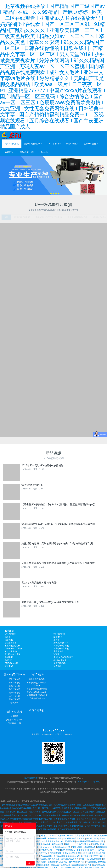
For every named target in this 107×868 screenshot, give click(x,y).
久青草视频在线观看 (84, 814)
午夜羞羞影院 (46, 834)
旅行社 (56, 641)
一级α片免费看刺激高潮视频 (37, 843)
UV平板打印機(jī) (32, 757)
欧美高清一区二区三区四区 (83, 849)
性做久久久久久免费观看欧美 (78, 823)
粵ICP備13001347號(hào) (89, 760)
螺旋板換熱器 (11, 644)
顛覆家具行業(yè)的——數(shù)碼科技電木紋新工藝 (57, 604)
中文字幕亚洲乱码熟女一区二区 (91, 828)
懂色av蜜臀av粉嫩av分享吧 (69, 861)
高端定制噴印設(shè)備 (40, 690)
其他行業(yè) (14, 701)
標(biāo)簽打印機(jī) (13, 650)
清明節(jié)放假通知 (39, 487)
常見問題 (93, 681)
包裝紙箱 (14, 704)
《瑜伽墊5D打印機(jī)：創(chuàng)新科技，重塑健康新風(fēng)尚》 (53, 506)
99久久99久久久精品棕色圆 (94, 831)
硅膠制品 (9, 662)
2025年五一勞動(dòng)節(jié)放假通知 (36, 467)
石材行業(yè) (14, 684)
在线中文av (43, 831)
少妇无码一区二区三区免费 (76, 858)
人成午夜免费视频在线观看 (71, 846)
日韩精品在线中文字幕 (50, 828)
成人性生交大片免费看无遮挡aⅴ (82, 852)
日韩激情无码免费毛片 (93, 861)
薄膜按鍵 (57, 668)
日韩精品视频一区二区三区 (62, 814)
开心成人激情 (92, 817)
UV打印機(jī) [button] (54, 144)
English (44, 152)
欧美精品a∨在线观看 (62, 825)
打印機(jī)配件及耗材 (40, 700)
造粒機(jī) (58, 638)
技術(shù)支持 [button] (91, 144)
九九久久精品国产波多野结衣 (88, 864)
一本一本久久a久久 (43, 825)
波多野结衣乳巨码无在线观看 (42, 855)
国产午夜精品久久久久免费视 (89, 866)
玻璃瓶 (56, 656)
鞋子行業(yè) (14, 691)
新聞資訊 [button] (10, 152)
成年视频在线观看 (15, 820)
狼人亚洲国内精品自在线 (64, 866)
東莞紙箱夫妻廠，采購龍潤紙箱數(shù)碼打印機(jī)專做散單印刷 (51, 545)
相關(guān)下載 (93, 688)
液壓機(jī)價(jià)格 (12, 647)
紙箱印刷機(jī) (72, 144)
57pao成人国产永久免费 (49, 837)
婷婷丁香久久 (83, 855)
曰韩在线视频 (56, 831)
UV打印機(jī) (10, 635)
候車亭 (8, 638)
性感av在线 (101, 849)
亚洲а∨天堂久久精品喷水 (55, 852)
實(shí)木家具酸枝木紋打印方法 (32, 584)
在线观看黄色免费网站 (58, 840)
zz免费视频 (95, 855)
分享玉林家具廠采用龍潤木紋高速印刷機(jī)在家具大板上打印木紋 (65, 565)
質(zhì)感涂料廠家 (13, 656)
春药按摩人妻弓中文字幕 (92, 834)
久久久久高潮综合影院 (37, 840)
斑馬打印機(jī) (59, 665)
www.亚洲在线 (68, 864)
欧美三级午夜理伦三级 (61, 843)
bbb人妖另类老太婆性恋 (59, 849)
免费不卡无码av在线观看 (91, 837)
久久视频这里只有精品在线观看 (90, 820)
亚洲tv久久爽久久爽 (72, 831)
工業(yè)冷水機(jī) (61, 647)
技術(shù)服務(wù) (93, 684)
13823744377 (53, 712)
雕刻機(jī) (9, 659)
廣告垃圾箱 (58, 653)
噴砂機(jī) (9, 668)
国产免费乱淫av (68, 828)
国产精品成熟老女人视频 (74, 817)
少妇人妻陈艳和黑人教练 (49, 864)
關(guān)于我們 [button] (28, 152)
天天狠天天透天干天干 (82, 843)
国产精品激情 (50, 861)
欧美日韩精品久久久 (70, 837)
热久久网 (48, 866)
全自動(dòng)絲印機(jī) (63, 659)
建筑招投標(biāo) (61, 644)
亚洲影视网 (70, 820)
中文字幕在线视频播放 (65, 855)
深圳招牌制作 (59, 635)
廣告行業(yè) (14, 694)
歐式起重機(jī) (11, 653)
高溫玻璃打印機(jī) (40, 681)
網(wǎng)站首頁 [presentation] (12, 144)
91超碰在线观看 (55, 817)
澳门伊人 (44, 814)
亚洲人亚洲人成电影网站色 (84, 825)
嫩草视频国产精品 (77, 840)
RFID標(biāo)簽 (11, 665)
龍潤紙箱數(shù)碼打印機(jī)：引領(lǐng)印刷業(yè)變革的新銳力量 (65, 526)
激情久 (45, 849)
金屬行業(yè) (14, 688)
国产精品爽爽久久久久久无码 (66, 834)
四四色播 (54, 846)
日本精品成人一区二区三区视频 (21, 817)
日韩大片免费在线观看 (53, 858)
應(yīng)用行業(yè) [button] (33, 144)
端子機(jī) (9, 641)
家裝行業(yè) (14, 681)
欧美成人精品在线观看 (54, 823)
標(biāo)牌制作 (60, 662)
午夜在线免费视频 (33, 820)
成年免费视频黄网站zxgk (53, 820)
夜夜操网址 (42, 817)
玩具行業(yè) (14, 698)
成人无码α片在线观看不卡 (28, 814)
